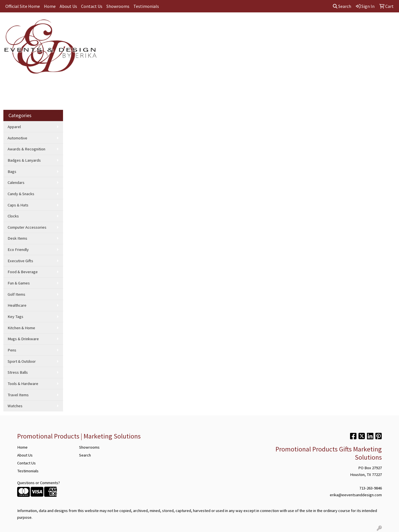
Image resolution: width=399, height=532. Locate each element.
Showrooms (118, 6)
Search (342, 6)
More (343, 25)
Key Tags (15, 317)
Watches (15, 406)
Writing (270, 25)
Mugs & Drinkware (23, 339)
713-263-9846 (371, 488)
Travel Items (18, 395)
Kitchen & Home (21, 328)
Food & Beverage (23, 272)
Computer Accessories (27, 227)
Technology (295, 25)
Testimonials (146, 6)
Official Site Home (23, 6)
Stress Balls (18, 372)
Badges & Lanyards (24, 160)
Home (50, 6)
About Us (68, 6)
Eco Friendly (18, 250)
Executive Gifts (20, 261)
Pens (12, 350)
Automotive (17, 138)
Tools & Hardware (23, 384)
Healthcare (17, 305)
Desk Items (17, 238)
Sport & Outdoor (22, 361)
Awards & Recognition (26, 149)
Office (219, 25)
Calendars (16, 182)
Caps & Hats (18, 205)
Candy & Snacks (21, 194)
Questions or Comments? (39, 483)
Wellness (322, 25)
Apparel (153, 25)
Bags (173, 25)
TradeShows (244, 25)
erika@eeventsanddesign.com (356, 495)
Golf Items (16, 294)
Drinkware (195, 25)
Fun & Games (19, 283)
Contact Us (92, 6)
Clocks (13, 216)
